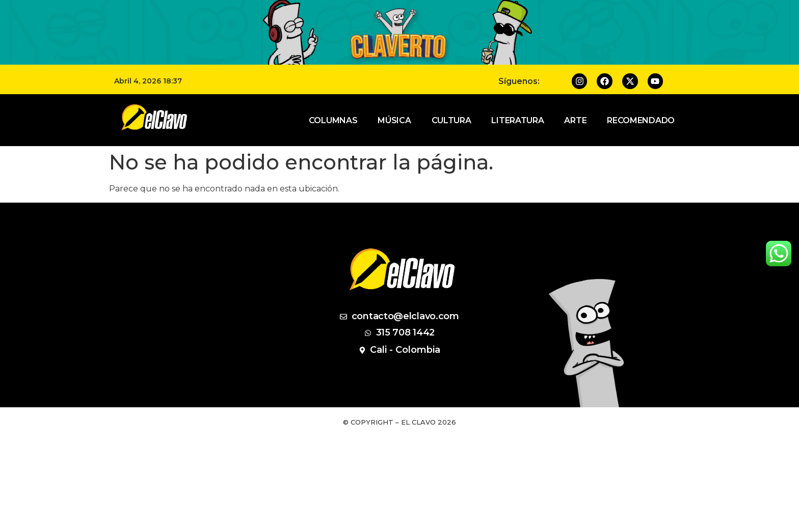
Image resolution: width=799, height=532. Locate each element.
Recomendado (641, 120)
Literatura (517, 120)
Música (394, 120)
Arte (575, 120)
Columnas (333, 120)
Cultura (451, 120)
